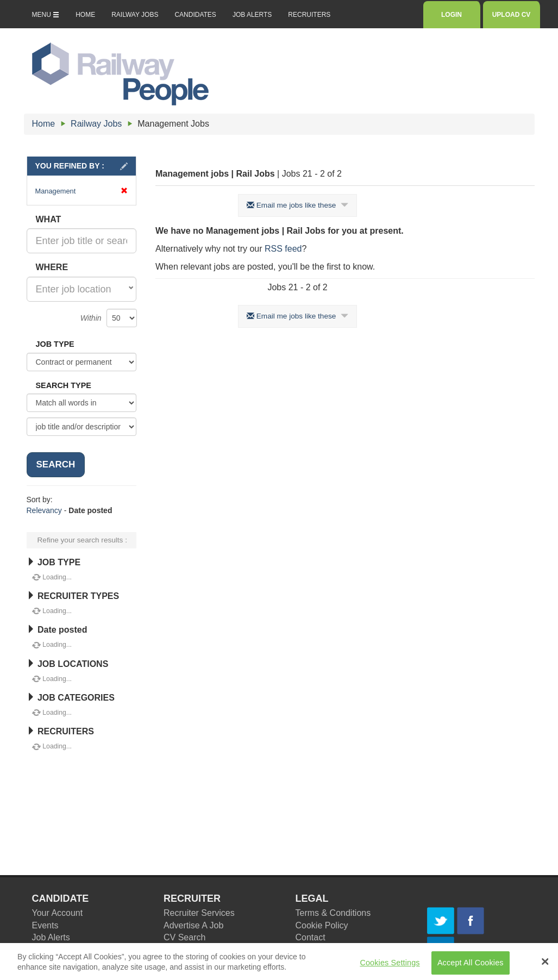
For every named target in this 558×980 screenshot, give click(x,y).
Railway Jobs (96, 124)
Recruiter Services (199, 913)
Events (45, 925)
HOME (85, 15)
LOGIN (451, 15)
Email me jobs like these (297, 205)
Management (82, 191)
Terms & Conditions (333, 913)
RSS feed (283, 249)
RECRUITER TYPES (73, 596)
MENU (46, 15)
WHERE (52, 267)
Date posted (57, 630)
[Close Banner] (545, 965)
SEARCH (56, 464)
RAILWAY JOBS (135, 15)
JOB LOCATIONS (68, 664)
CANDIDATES (195, 15)
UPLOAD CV (512, 15)
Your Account (58, 913)
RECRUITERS (309, 15)
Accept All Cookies (471, 966)
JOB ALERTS (252, 15)
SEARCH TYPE (64, 385)
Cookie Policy (322, 925)
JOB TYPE (55, 344)
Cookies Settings (390, 966)
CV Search (184, 937)
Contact (311, 937)
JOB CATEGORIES (71, 698)
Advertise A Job (193, 925)
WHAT (49, 219)
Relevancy (44, 510)
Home (44, 124)
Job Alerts (51, 937)
